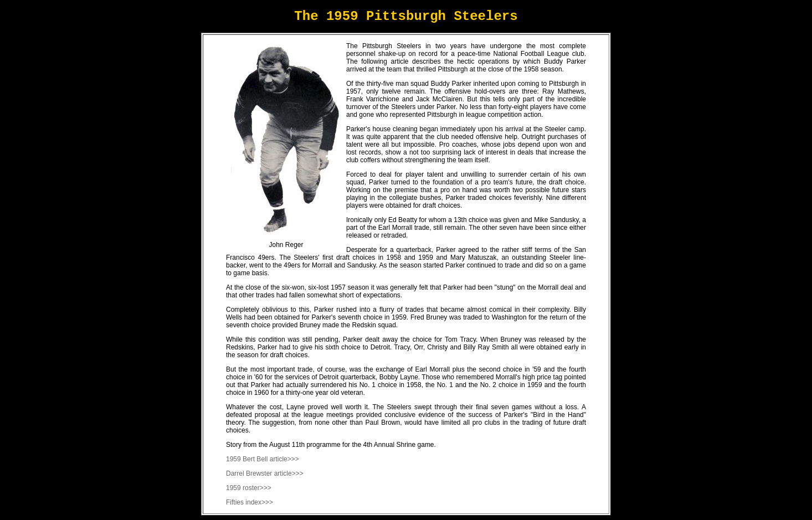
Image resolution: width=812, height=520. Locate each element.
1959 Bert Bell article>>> (263, 459)
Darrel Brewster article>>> (265, 473)
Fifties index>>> (250, 502)
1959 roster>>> (249, 488)
